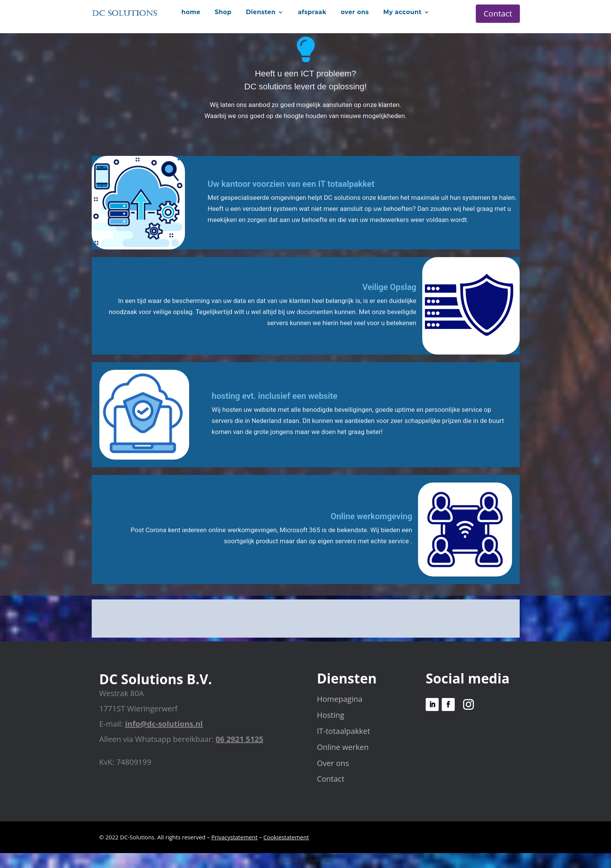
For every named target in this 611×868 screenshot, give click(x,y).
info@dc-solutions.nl (164, 724)
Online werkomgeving (371, 516)
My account (402, 12)
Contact (498, 13)
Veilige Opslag (389, 287)
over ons (355, 12)
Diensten (261, 12)
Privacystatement (234, 837)
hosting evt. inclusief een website (275, 396)
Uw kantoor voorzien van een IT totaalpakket (291, 184)
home (191, 12)
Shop (223, 12)
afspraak (312, 12)
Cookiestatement (286, 837)
